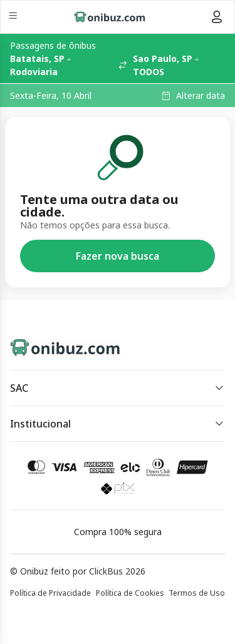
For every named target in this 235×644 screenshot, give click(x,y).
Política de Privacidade (50, 593)
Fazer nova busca (118, 256)
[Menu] (14, 17)
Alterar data (201, 96)
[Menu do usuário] (217, 17)
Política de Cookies (130, 593)
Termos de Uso (197, 593)
